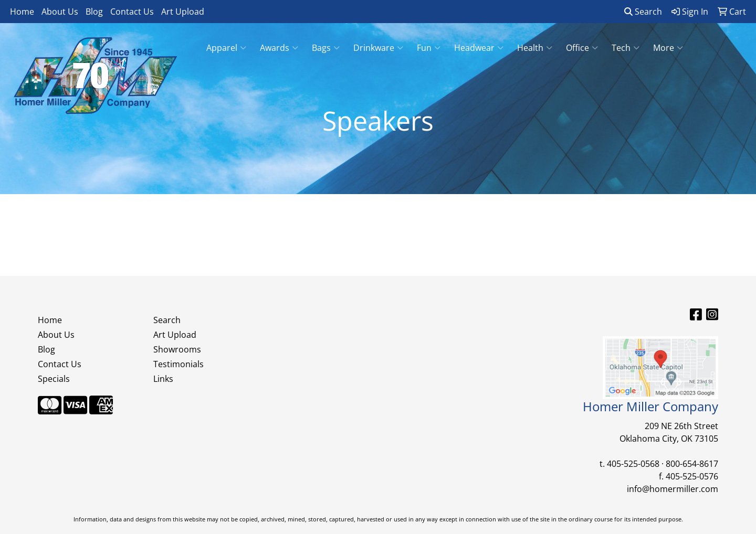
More (668, 48)
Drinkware (378, 48)
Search (643, 12)
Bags (326, 48)
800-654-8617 (692, 464)
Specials (54, 379)
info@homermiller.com (673, 489)
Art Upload (183, 12)
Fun (429, 48)
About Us (60, 12)
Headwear (479, 48)
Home (22, 12)
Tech (626, 48)
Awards (279, 48)
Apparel (226, 48)
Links (163, 379)
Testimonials (178, 364)
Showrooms (177, 349)
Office (582, 48)
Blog (94, 12)
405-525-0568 (633, 464)
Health (535, 48)
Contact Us (132, 12)
